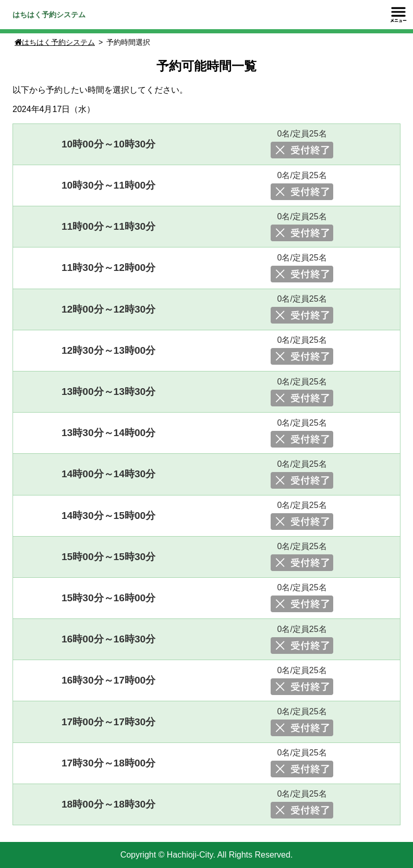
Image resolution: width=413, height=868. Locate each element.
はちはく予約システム (49, 15)
